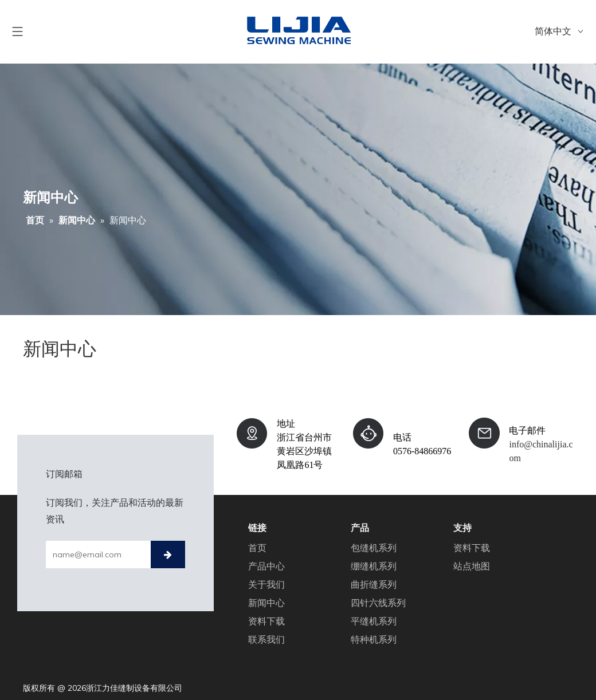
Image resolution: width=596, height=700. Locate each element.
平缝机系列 (374, 621)
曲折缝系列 (374, 584)
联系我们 (266, 639)
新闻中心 (266, 603)
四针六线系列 (378, 603)
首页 (257, 548)
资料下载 (266, 621)
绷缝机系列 (374, 566)
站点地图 (472, 566)
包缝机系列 (374, 548)
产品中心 (266, 566)
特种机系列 (374, 639)
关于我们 (266, 584)
